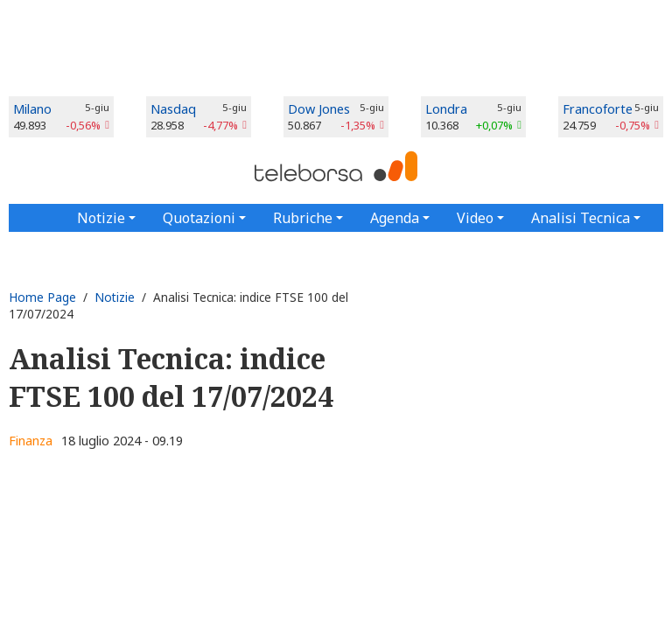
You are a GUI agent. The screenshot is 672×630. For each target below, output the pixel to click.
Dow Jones (319, 109)
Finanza (31, 441)
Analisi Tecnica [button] (581, 218)
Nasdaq (173, 109)
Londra (446, 109)
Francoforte (598, 109)
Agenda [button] (395, 218)
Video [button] (475, 218)
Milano (32, 109)
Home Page (42, 297)
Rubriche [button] (303, 218)
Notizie (115, 297)
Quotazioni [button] (199, 218)
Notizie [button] (101, 218)
